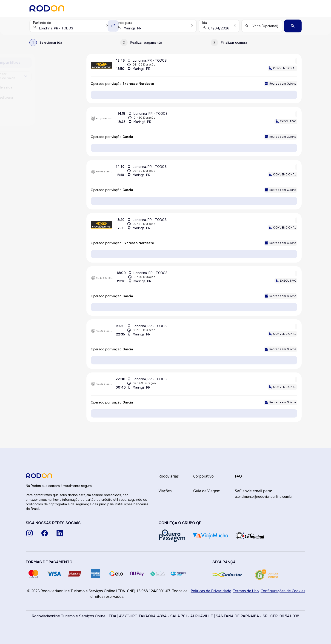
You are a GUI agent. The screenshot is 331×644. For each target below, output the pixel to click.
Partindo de (42, 23)
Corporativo (204, 476)
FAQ (238, 476)
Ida (205, 23)
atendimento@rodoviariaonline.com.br (264, 497)
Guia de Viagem (207, 491)
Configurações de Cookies (283, 591)
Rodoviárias (169, 476)
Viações (165, 491)
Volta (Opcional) (265, 26)
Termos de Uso (246, 591)
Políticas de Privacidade (211, 591)
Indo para (125, 23)
